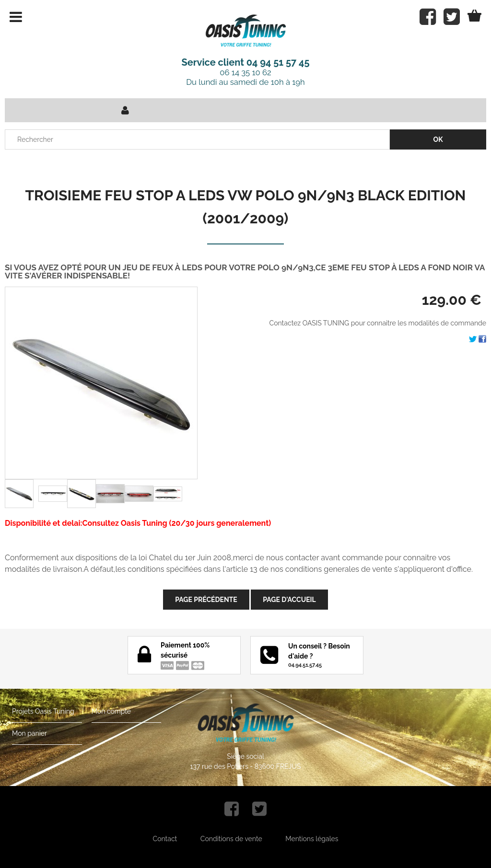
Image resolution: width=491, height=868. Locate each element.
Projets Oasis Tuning (43, 711)
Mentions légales (312, 839)
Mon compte (111, 711)
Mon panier (29, 733)
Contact (165, 839)
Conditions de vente (231, 839)
